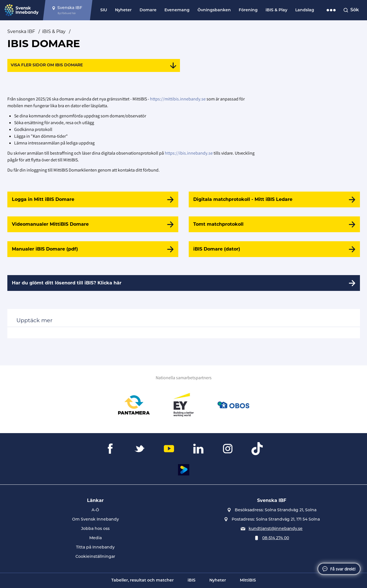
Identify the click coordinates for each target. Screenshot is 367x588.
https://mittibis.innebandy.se (178, 99)
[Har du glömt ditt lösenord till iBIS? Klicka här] (184, 283)
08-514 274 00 (276, 538)
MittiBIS (248, 581)
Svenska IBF (21, 31)
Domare (148, 10)
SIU (104, 10)
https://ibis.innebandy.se (189, 153)
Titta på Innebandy (95, 548)
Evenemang (177, 10)
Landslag (305, 10)
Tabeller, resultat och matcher (143, 581)
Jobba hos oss (95, 529)
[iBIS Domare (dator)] (274, 249)
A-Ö (95, 510)
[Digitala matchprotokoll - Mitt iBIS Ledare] (274, 199)
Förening (248, 10)
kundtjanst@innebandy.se (276, 529)
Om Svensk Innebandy (95, 520)
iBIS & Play (276, 10)
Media (95, 538)
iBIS (192, 581)
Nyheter (123, 10)
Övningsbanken (214, 10)
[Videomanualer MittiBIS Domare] (93, 224)
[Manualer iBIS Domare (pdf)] (93, 249)
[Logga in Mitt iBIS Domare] (93, 199)
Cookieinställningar (95, 557)
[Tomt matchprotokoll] (274, 224)
